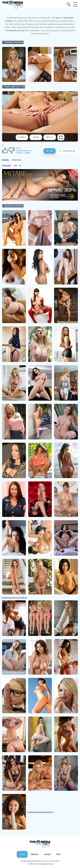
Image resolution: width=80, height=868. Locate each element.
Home (36, 137)
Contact (47, 854)
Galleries (34, 854)
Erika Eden (17, 160)
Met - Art (18, 166)
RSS (59, 854)
